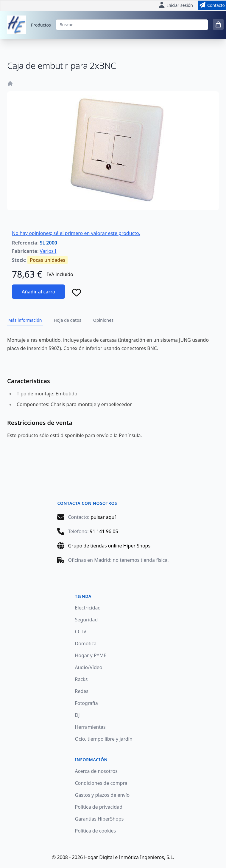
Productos (41, 25)
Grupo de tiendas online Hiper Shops (109, 546)
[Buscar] (132, 25)
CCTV (81, 632)
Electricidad (88, 608)
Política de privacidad (99, 807)
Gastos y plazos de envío (102, 795)
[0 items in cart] (218, 24)
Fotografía (86, 703)
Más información (25, 320)
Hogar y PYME (91, 655)
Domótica (86, 643)
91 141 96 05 (104, 531)
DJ (77, 715)
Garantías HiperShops (99, 819)
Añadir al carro (38, 292)
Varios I (48, 251)
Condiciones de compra (101, 783)
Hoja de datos (68, 320)
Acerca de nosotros (96, 771)
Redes (82, 691)
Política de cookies (96, 831)
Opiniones (103, 320)
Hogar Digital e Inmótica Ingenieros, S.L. (129, 857)
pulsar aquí (103, 517)
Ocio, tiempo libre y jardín (104, 739)
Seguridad (86, 620)
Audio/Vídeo (89, 667)
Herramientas (90, 727)
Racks (81, 679)
